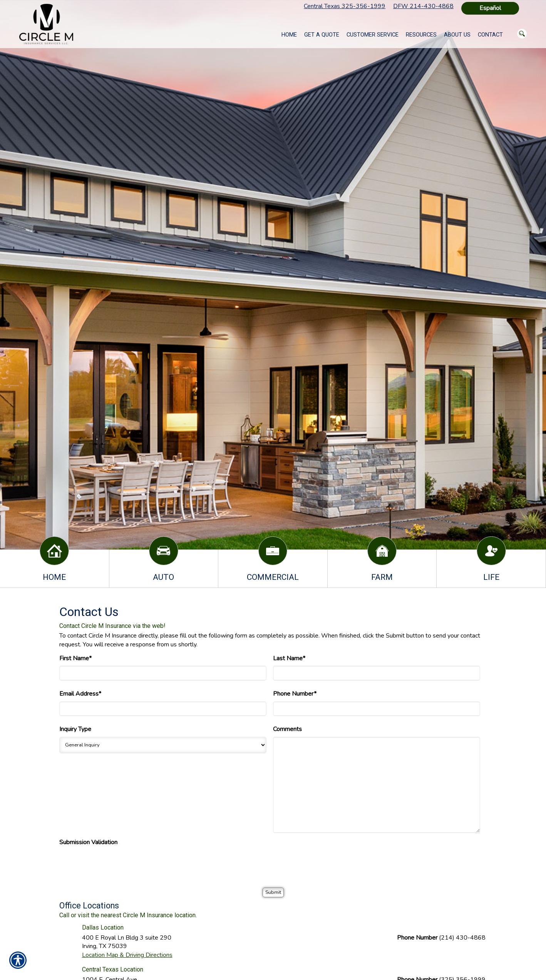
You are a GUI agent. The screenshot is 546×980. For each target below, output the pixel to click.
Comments (287, 729)
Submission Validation (88, 842)
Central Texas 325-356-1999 (345, 6)
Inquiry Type (75, 729)
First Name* (75, 658)
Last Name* (289, 658)
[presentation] (118, 865)
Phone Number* (295, 694)
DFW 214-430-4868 (423, 6)
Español (490, 8)
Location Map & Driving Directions (127, 955)
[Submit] (273, 892)
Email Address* (80, 694)
